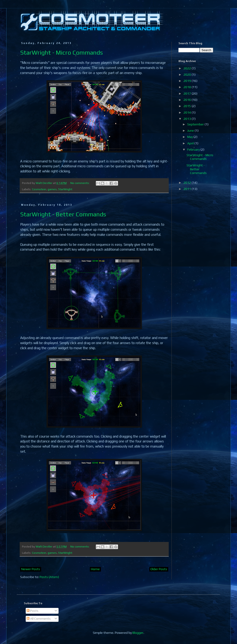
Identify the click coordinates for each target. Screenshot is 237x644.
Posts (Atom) (49, 577)
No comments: (80, 183)
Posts (33, 611)
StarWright (65, 189)
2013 (188, 119)
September (196, 124)
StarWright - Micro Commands (61, 53)
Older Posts (159, 569)
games (52, 189)
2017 (188, 93)
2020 (188, 75)
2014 (188, 112)
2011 (188, 189)
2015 (188, 106)
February (194, 149)
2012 (188, 183)
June (191, 131)
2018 (188, 87)
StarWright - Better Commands (63, 214)
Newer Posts (31, 569)
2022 (188, 68)
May (190, 137)
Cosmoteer (39, 189)
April (191, 143)
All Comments (39, 619)
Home (95, 569)
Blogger (138, 633)
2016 (188, 100)
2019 (188, 81)
